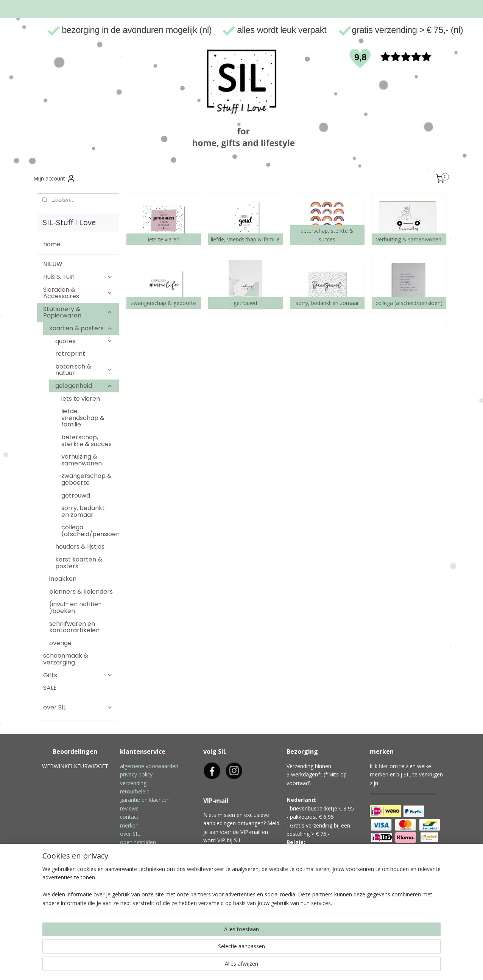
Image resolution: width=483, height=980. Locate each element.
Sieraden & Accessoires (78, 293)
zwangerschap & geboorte (86, 479)
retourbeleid (135, 791)
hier (383, 766)
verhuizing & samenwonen (82, 460)
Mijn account (55, 179)
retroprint (70, 354)
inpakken (63, 579)
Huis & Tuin (78, 277)
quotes (84, 341)
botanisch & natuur (84, 370)
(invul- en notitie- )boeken (75, 607)
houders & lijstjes (80, 547)
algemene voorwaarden (149, 766)
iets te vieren (81, 399)
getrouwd (76, 495)
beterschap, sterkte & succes (86, 441)
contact (129, 817)
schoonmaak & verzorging (66, 659)
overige (60, 643)
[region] (192, 950)
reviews (129, 808)
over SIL (78, 707)
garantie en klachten (145, 800)
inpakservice (135, 851)
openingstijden (138, 842)
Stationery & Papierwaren (78, 312)
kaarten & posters (81, 328)
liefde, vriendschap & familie (83, 418)
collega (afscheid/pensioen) (90, 531)
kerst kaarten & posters (79, 563)
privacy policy (136, 774)
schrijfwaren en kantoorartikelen (74, 627)
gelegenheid (84, 386)
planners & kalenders (81, 592)
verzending (133, 783)
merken (129, 825)
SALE (50, 688)
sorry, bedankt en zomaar (83, 511)
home (52, 244)
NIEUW (53, 264)
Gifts (78, 675)
